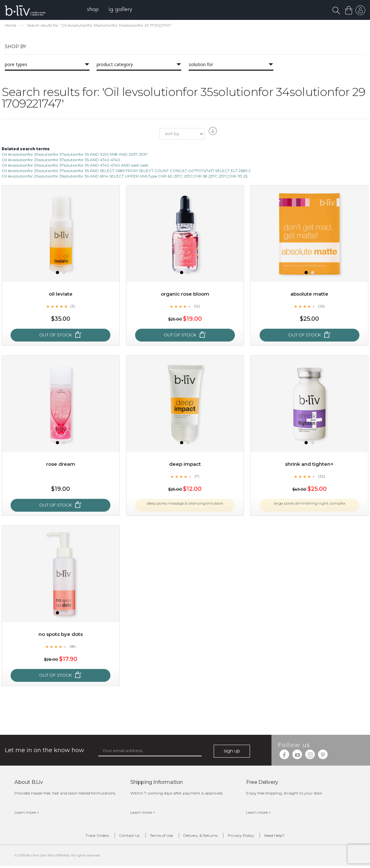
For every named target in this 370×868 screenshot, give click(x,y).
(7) (197, 477)
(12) (197, 307)
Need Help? (284, 837)
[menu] (112, 10)
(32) (322, 477)
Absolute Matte (309, 295)
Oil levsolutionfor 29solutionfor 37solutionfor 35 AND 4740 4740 (61, 160)
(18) (73, 647)
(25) (322, 307)
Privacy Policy (246, 837)
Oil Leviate (60, 295)
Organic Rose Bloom (185, 295)
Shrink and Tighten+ (310, 465)
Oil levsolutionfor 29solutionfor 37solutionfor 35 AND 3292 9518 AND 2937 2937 (75, 155)
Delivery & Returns (202, 837)
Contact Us (124, 837)
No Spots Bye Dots (60, 635)
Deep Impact (185, 465)
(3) (73, 307)
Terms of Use (160, 837)
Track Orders (88, 837)
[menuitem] (96, 10)
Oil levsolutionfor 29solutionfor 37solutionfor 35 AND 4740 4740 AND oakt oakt (75, 166)
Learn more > (27, 813)
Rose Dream (60, 465)
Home (10, 26)
